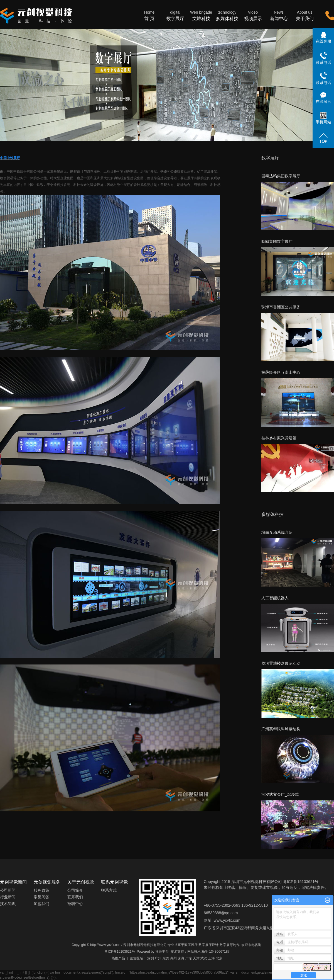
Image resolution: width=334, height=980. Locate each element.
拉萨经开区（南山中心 (281, 372)
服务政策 (41, 890)
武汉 (204, 958)
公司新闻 (8, 890)
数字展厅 (175, 15)
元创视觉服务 (47, 882)
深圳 (151, 958)
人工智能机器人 (275, 598)
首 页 (149, 15)
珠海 (181, 958)
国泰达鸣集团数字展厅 (281, 176)
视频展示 (253, 15)
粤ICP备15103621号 (120, 952)
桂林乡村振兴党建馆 (279, 438)
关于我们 (305, 15)
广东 (189, 958)
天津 (196, 958)
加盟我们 (41, 904)
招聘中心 (75, 904)
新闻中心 (279, 15)
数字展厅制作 (230, 945)
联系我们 (75, 897)
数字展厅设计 (208, 945)
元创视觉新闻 (13, 882)
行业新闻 (8, 897)
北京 (219, 958)
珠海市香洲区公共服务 (281, 307)
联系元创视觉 (114, 882)
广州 (158, 958)
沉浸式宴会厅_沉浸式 (280, 794)
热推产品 (118, 958)
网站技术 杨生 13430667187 (208, 952)
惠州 (173, 958)
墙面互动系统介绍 (277, 532)
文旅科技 (201, 15)
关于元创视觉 (81, 882)
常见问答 (41, 897)
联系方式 (109, 890)
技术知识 (8, 904)
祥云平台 (162, 952)
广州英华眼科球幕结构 (281, 729)
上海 (212, 958)
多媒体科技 (227, 15)
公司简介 (75, 890)
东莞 (166, 958)
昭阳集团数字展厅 (277, 241)
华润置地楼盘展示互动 (281, 663)
